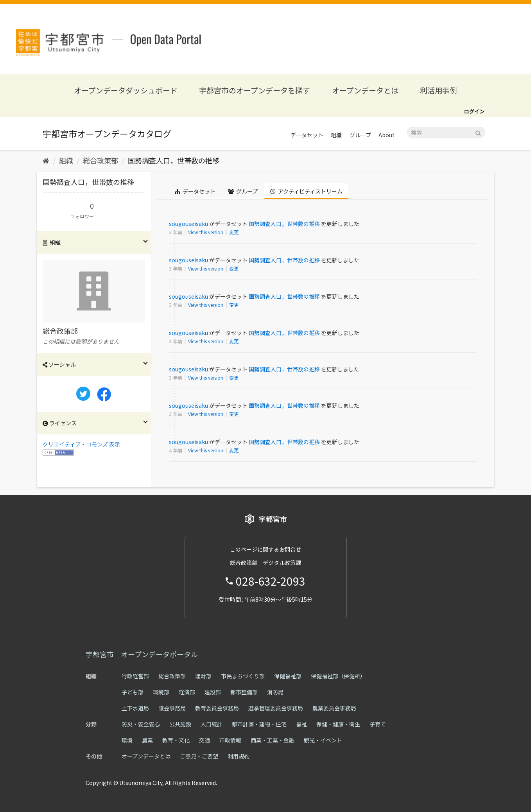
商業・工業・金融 (273, 740)
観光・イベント (323, 740)
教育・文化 (176, 740)
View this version (206, 232)
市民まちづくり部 (243, 676)
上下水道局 (135, 708)
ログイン (474, 111)
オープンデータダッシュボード (126, 90)
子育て (378, 724)
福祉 (301, 724)
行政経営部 (135, 676)
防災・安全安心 (141, 724)
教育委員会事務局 (217, 708)
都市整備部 (244, 692)
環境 (127, 740)
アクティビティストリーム (306, 191)
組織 (336, 135)
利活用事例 (439, 90)
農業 (147, 740)
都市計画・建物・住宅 (259, 724)
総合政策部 (100, 160)
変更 (234, 232)
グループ (360, 135)
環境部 (161, 692)
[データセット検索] (446, 133)
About (387, 135)
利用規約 (239, 756)
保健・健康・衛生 (338, 724)
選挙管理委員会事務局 (276, 708)
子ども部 (133, 692)
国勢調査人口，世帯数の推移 (174, 160)
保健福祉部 (288, 676)
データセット (307, 135)
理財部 (203, 676)
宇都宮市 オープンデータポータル (142, 654)
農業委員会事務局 (334, 708)
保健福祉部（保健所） (338, 676)
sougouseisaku (188, 224)
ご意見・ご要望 (199, 756)
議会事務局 (172, 708)
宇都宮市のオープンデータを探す (255, 90)
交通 (205, 740)
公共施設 (180, 724)
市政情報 (230, 740)
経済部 (187, 692)
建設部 (213, 692)
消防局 (275, 692)
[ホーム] (46, 160)
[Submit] (478, 132)
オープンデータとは (365, 90)
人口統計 (212, 724)
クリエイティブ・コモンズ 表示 (81, 444)
